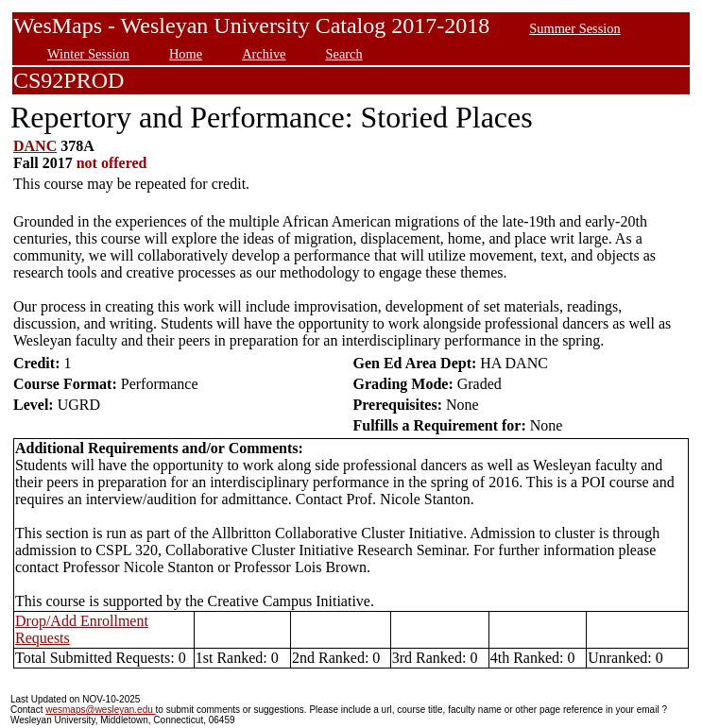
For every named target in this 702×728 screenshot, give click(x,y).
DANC (35, 146)
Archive (264, 54)
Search (344, 54)
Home (186, 54)
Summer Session (574, 28)
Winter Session (88, 54)
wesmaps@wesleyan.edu (100, 710)
